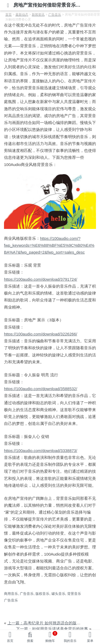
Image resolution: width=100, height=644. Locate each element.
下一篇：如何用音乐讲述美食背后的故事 (52, 629)
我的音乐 (70, 641)
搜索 (30, 641)
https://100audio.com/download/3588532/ (41, 389)
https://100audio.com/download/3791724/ (41, 279)
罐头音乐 (58, 594)
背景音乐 (74, 594)
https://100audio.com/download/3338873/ (41, 451)
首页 (10, 641)
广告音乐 (27, 594)
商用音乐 (11, 594)
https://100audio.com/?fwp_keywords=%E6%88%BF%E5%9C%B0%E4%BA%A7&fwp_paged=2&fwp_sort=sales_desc (49, 245)
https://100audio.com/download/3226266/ (41, 334)
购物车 (51, 637)
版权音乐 (42, 594)
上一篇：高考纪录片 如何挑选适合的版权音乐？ (50, 623)
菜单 (90, 641)
